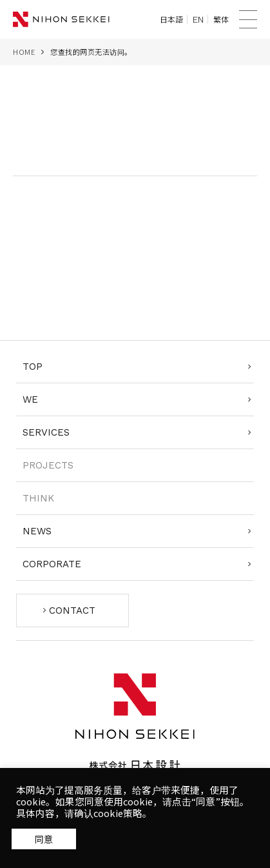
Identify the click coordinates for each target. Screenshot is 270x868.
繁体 (221, 19)
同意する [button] (44, 839)
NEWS (37, 531)
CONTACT (72, 611)
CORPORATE (52, 564)
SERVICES (46, 432)
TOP (33, 367)
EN (198, 19)
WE (30, 399)
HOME (24, 52)
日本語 (171, 19)
